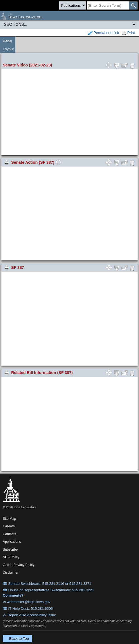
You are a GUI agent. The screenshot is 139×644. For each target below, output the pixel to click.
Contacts (9, 534)
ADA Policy (11, 557)
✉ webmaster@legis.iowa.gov (27, 602)
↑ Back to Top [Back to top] (17, 639)
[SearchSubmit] (133, 5)
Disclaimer (11, 573)
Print (128, 33)
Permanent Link (104, 33)
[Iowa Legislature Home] (69, 16)
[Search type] (73, 5)
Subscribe (10, 550)
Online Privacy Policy (19, 565)
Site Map (9, 519)
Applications (12, 542)
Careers (9, 526)
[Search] (108, 5)
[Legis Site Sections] (69, 24)
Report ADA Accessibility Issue (32, 615)
